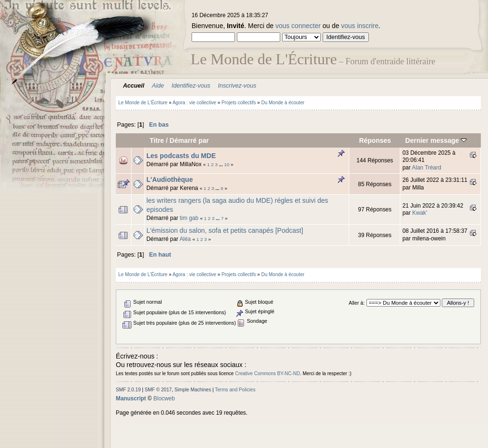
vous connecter (298, 26)
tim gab (189, 218)
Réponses (375, 140)
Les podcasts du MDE (181, 156)
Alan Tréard (426, 168)
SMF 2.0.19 (128, 390)
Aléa (185, 239)
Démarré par (189, 140)
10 (227, 164)
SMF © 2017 (158, 390)
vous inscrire (360, 26)
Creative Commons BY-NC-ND (267, 373)
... (221, 164)
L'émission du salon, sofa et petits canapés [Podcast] (225, 230)
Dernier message (436, 140)
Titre (157, 140)
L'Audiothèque (169, 179)
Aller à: (357, 303)
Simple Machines (193, 390)
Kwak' (420, 213)
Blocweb (164, 398)
